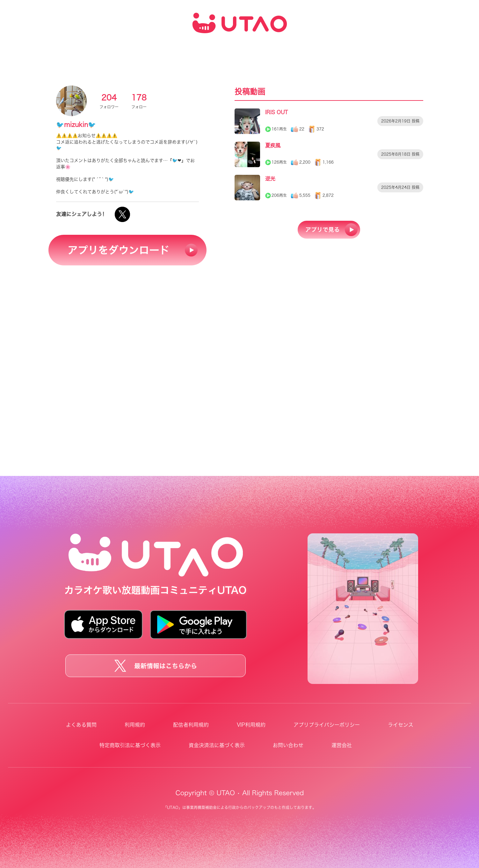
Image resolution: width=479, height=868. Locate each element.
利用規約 (135, 725)
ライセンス (401, 725)
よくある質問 (81, 725)
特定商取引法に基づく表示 (130, 745)
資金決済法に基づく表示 (217, 745)
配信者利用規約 (191, 725)
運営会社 (342, 745)
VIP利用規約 (251, 725)
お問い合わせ (288, 745)
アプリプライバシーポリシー (327, 725)
